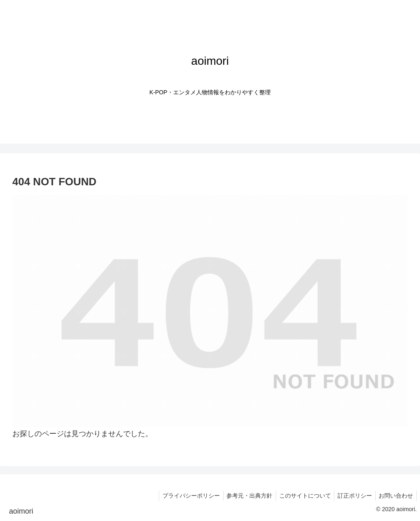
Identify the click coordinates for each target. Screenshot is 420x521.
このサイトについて (300, 496)
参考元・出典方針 (243, 496)
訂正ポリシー (352, 496)
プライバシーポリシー (183, 496)
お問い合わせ (395, 496)
